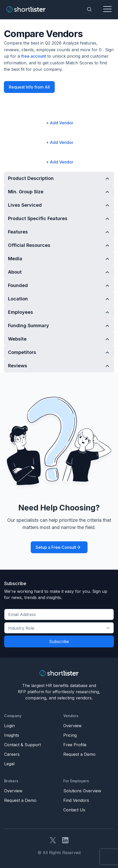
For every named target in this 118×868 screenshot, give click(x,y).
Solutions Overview (82, 791)
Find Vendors (76, 800)
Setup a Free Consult (56, 547)
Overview (72, 726)
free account (34, 56)
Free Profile (75, 745)
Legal (9, 764)
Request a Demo (79, 754)
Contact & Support (22, 745)
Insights (12, 735)
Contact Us (74, 810)
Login (9, 726)
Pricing (70, 735)
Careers (12, 754)
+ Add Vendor (60, 123)
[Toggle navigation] (107, 9)
